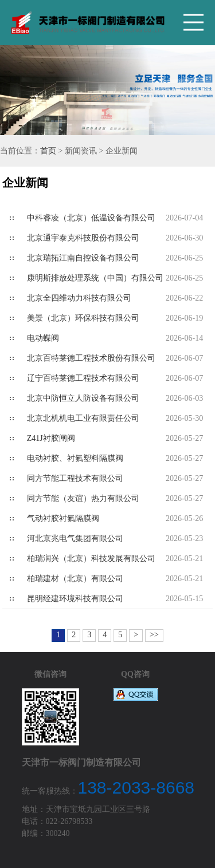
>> (154, 635)
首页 (48, 151)
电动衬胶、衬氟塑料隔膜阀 (75, 458)
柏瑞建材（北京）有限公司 (75, 579)
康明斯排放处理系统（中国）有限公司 (95, 278)
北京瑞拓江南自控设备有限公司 (83, 258)
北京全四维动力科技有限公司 (79, 298)
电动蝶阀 (43, 338)
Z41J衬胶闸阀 (51, 438)
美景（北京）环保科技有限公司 (83, 318)
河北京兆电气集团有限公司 (75, 538)
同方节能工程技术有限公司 (75, 478)
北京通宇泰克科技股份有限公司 (83, 238)
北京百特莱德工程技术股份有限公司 (91, 358)
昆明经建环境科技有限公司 (75, 599)
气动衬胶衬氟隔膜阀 (63, 518)
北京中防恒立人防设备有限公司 (83, 398)
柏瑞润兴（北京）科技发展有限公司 (91, 559)
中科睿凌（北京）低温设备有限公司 (91, 218)
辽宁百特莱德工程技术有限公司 (83, 378)
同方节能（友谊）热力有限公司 (83, 498)
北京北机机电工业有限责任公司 (83, 418)
